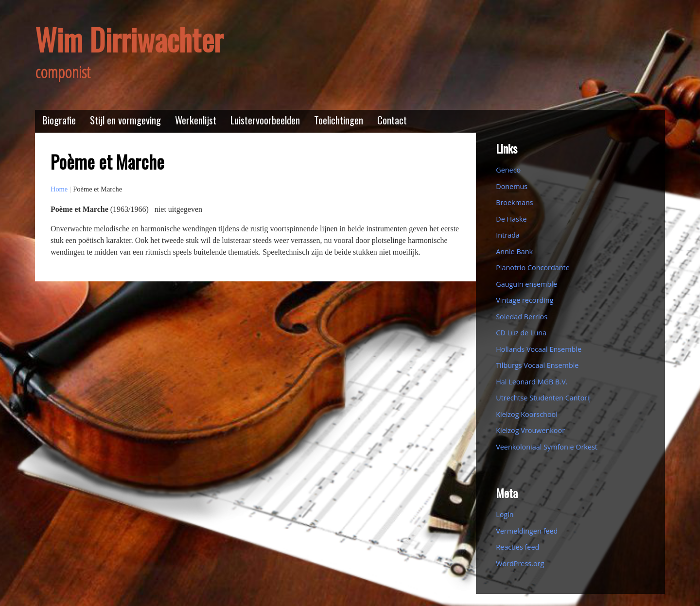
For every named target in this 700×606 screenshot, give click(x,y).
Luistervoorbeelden (265, 120)
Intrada (508, 235)
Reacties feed (517, 547)
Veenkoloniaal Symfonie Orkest (547, 447)
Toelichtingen (339, 120)
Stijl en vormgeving (125, 120)
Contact (392, 120)
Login (505, 514)
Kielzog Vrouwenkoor (530, 430)
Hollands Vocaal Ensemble (539, 349)
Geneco (508, 170)
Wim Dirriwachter (129, 39)
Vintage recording (525, 300)
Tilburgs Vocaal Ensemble (537, 365)
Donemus (512, 186)
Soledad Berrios (522, 317)
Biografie (59, 120)
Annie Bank (514, 251)
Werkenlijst (196, 120)
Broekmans (514, 202)
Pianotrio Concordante (533, 268)
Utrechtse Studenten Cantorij (543, 398)
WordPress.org (520, 563)
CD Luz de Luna (521, 333)
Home (59, 189)
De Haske (511, 219)
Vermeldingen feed (527, 531)
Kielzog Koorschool (527, 414)
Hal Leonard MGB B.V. (532, 382)
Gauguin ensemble (526, 284)
